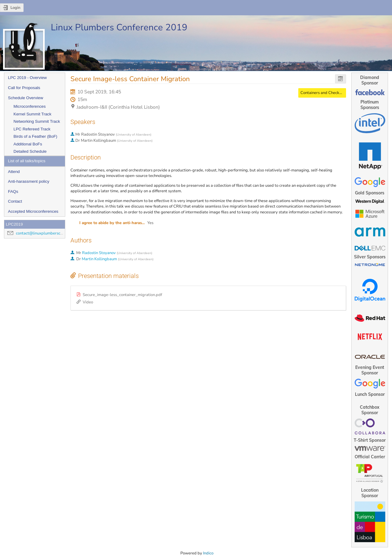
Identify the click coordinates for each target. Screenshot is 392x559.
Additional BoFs (28, 144)
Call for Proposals (24, 88)
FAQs (13, 191)
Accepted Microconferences (33, 211)
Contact (15, 201)
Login (15, 8)
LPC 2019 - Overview (27, 78)
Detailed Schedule (30, 151)
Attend (14, 172)
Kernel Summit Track (32, 114)
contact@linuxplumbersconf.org (44, 233)
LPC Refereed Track (32, 129)
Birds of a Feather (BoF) (35, 136)
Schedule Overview (26, 98)
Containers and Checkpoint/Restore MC (336, 93)
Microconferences (30, 106)
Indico (208, 553)
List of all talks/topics (27, 161)
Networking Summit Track (37, 121)
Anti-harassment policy (29, 181)
